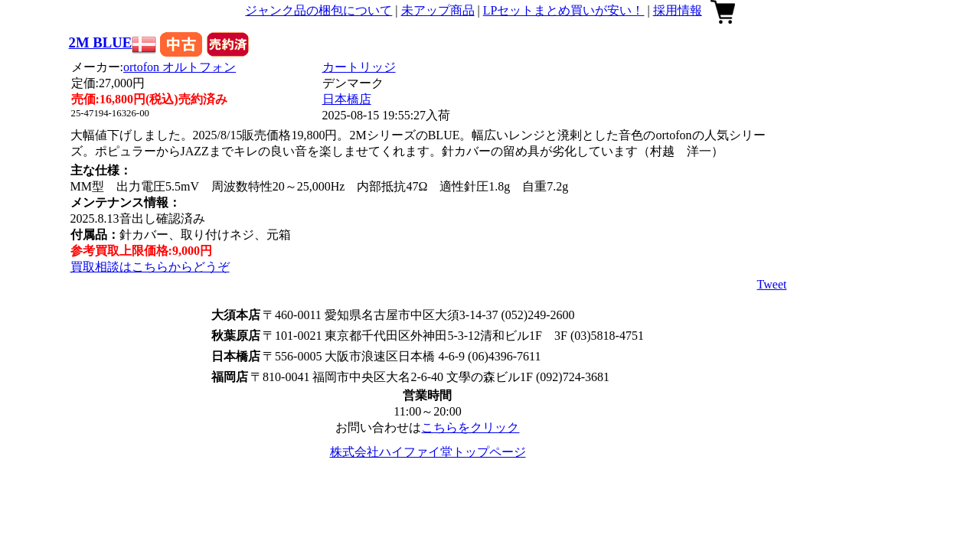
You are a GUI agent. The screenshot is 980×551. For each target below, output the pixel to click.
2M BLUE (101, 42)
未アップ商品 (438, 10)
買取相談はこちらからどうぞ (150, 267)
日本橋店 (347, 99)
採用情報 (678, 10)
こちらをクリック (470, 427)
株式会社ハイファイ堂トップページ (428, 452)
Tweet (772, 284)
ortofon (180, 67)
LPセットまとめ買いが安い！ (564, 10)
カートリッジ (359, 67)
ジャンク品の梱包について (318, 10)
